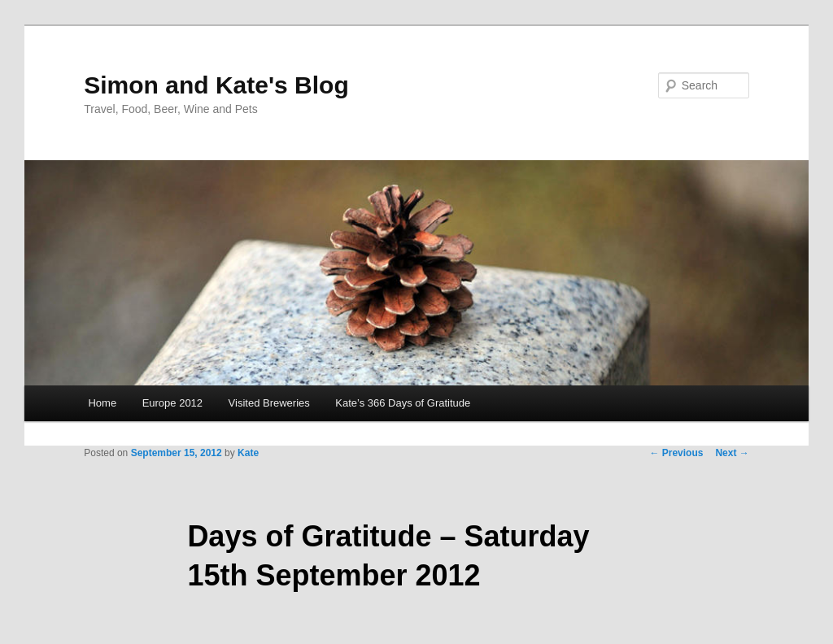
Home (102, 403)
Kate (248, 453)
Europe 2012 (172, 403)
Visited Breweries (269, 403)
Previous (676, 453)
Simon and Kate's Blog (216, 85)
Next (732, 453)
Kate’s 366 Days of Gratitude (403, 403)
